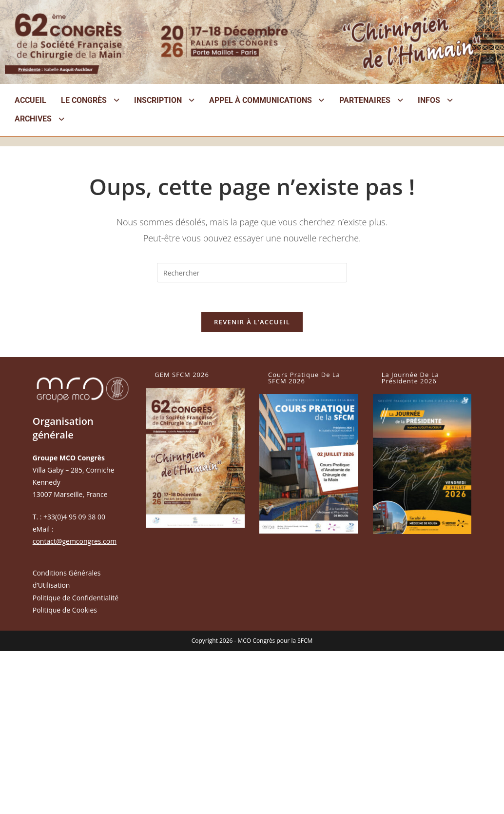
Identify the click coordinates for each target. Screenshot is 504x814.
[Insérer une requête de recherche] (252, 273)
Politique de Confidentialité (76, 598)
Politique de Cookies (65, 610)
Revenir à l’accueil (252, 322)
